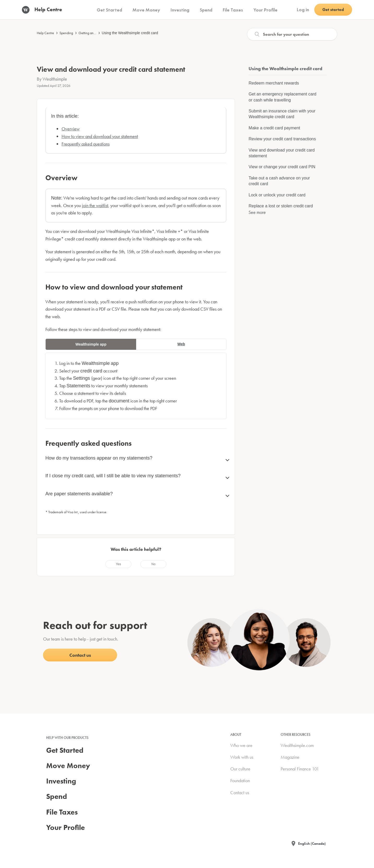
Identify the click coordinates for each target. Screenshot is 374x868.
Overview (71, 129)
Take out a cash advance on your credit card (279, 181)
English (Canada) (312, 843)
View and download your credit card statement (282, 153)
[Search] (292, 34)
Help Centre (45, 33)
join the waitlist (95, 205)
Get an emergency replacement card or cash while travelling (282, 97)
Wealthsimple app (91, 344)
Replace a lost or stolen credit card (281, 206)
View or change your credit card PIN (282, 167)
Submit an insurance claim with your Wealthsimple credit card (282, 114)
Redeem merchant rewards (274, 83)
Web (181, 344)
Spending (66, 33)
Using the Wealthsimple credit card (130, 33)
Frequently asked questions (86, 144)
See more (257, 212)
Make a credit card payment (274, 128)
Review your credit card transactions (282, 139)
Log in (303, 10)
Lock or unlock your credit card (277, 195)
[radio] (118, 564)
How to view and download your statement (100, 136)
